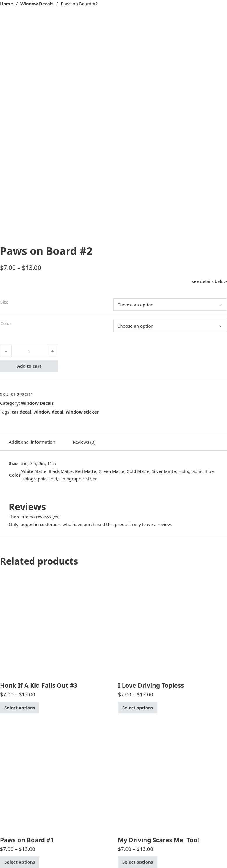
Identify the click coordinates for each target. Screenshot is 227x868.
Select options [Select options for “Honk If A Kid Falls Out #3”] (20, 708)
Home (6, 4)
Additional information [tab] (32, 442)
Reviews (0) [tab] (84, 442)
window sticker (82, 412)
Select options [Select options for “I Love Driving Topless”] (138, 708)
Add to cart (29, 366)
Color (6, 323)
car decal (21, 412)
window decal (48, 412)
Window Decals (37, 4)
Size (4, 302)
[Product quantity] (29, 351)
